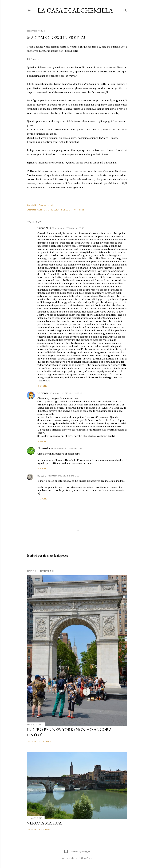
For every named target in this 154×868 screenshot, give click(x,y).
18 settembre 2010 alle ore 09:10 (66, 393)
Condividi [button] (32, 205)
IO (57, 210)
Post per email (46, 205)
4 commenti (45, 741)
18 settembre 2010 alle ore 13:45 (67, 449)
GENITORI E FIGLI (46, 210)
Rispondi (43, 386)
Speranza (43, 393)
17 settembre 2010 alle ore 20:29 (68, 228)
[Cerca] (125, 10)
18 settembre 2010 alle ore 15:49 (64, 476)
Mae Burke (88, 858)
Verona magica (44, 823)
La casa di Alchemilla (75, 10)
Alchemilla (44, 448)
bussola (42, 476)
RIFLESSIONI (66, 210)
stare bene (79, 210)
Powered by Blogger (77, 851)
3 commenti (45, 829)
